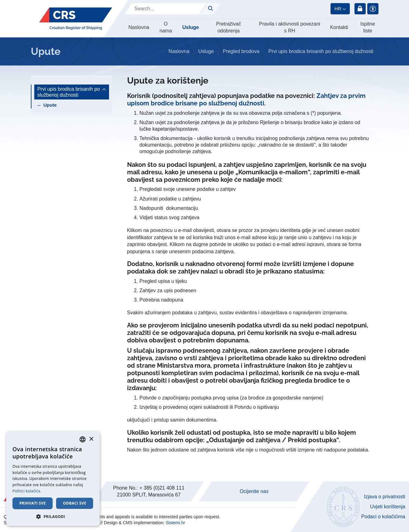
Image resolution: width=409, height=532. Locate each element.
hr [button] (338, 9)
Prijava (360, 9)
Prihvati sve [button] (33, 503)
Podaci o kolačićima (383, 517)
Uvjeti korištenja (388, 507)
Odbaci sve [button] (75, 503)
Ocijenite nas (254, 491)
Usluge (190, 27)
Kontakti (339, 27)
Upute (50, 105)
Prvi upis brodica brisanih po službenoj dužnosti (321, 51)
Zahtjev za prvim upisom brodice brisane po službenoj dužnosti (246, 99)
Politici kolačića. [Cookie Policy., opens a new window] (27, 491)
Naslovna (139, 27)
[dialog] (53, 479)
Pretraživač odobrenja (229, 27)
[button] (53, 516)
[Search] (165, 9)
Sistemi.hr (175, 523)
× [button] (91, 439)
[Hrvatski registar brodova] (76, 19)
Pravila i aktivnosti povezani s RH (290, 27)
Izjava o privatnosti (385, 497)
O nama (166, 27)
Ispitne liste (368, 27)
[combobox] (83, 439)
